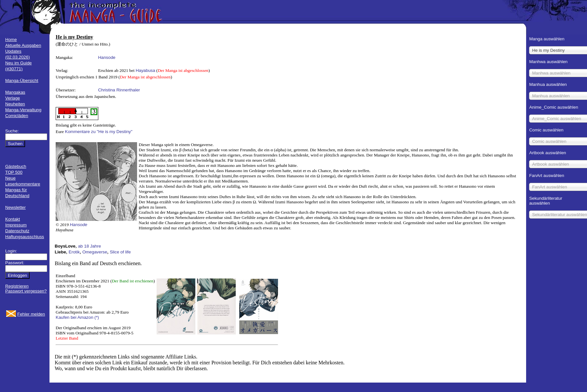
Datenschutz (17, 231)
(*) (97, 317)
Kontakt (13, 219)
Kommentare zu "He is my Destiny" (99, 132)
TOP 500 (14, 172)
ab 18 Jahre (90, 246)
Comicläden (17, 116)
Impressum (16, 225)
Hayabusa (146, 70)
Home (11, 40)
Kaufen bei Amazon (75, 317)
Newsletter (15, 207)
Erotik (74, 252)
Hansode (107, 57)
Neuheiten (15, 104)
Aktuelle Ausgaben (23, 45)
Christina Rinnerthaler (119, 90)
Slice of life (120, 252)
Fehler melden (31, 314)
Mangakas (15, 92)
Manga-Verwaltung (23, 110)
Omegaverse (95, 252)
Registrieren (17, 286)
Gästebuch (16, 166)
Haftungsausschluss (25, 237)
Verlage (13, 98)
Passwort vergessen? (26, 291)
